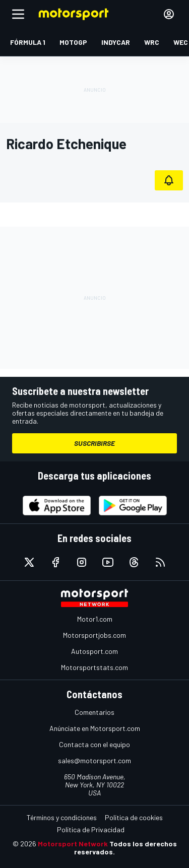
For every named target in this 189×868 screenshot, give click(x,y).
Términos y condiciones (62, 817)
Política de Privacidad (91, 829)
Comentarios (94, 712)
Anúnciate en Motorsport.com (95, 728)
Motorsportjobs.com (94, 635)
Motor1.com (95, 619)
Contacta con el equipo (94, 744)
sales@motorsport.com (94, 760)
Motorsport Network (73, 844)
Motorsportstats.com (94, 667)
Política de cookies (134, 817)
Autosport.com (94, 651)
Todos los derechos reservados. (125, 848)
